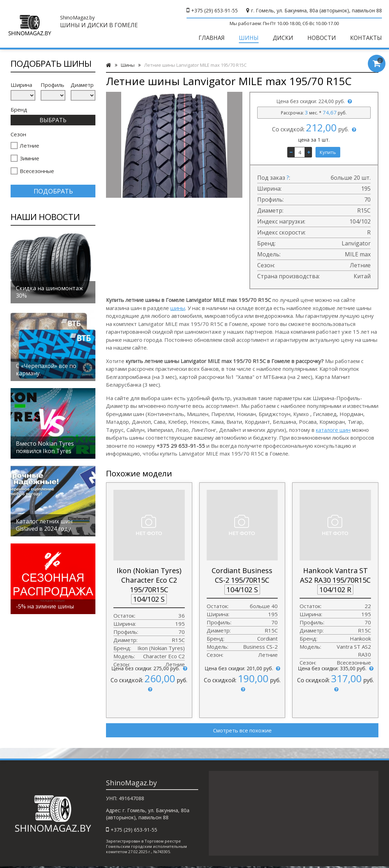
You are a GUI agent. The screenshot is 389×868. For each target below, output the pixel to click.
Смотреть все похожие (242, 730)
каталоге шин (333, 430)
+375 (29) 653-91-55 (214, 10)
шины (178, 308)
